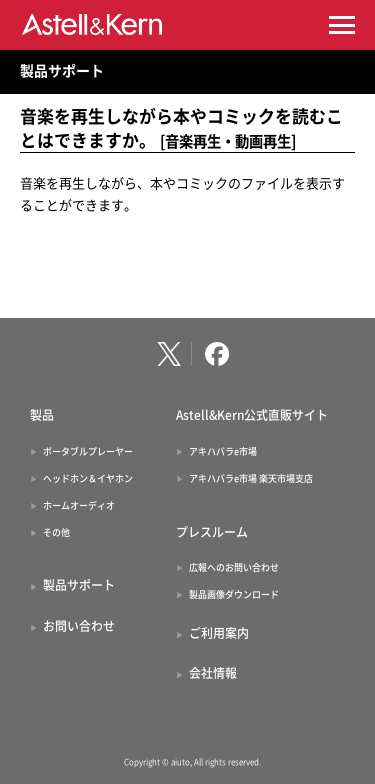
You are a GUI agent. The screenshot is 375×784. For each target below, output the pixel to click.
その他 (56, 532)
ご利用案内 (219, 633)
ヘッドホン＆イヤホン (88, 478)
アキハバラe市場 (223, 451)
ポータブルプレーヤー (88, 451)
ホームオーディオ (79, 505)
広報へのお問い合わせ (234, 567)
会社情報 (213, 673)
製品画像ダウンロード (234, 594)
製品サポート (62, 71)
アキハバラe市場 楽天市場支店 (251, 478)
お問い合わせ (79, 626)
